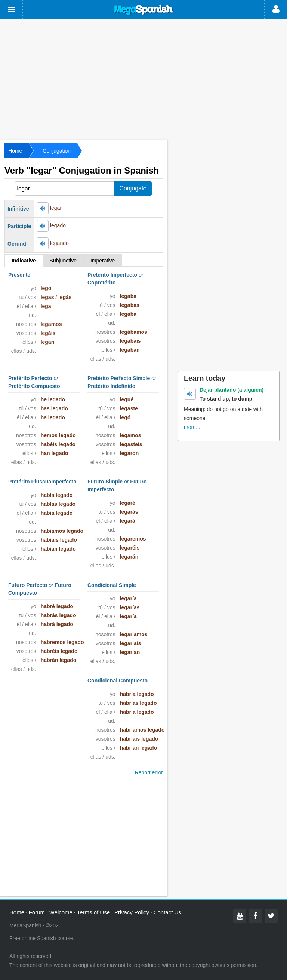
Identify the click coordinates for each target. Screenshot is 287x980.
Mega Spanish (143, 10)
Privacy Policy (132, 912)
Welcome (61, 912)
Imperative (103, 261)
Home (15, 151)
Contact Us (167, 912)
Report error (149, 772)
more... (192, 427)
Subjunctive (63, 261)
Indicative (24, 261)
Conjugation (57, 151)
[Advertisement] (143, 78)
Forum (37, 912)
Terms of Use (93, 912)
